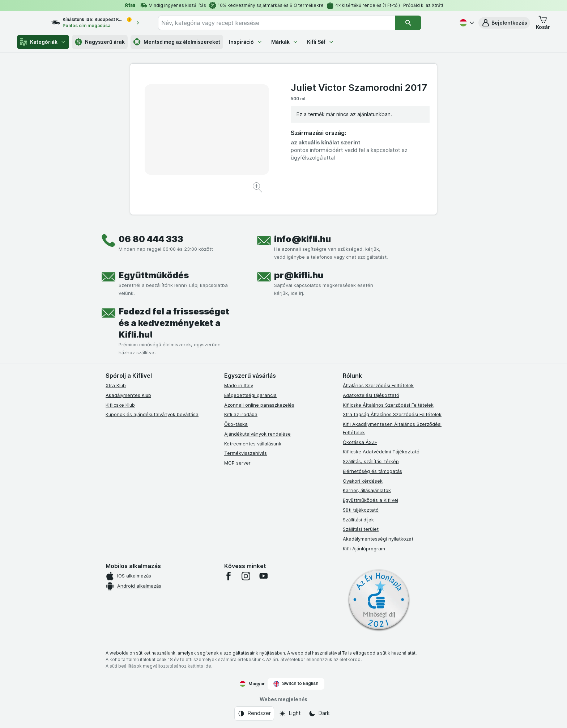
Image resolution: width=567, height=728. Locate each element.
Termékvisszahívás (246, 453)
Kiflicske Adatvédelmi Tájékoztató (381, 452)
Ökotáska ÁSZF (360, 442)
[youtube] (263, 576)
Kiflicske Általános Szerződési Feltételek (388, 405)
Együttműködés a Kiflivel (370, 500)
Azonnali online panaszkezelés (259, 405)
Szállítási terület (361, 529)
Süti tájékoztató (361, 510)
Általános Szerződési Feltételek (378, 385)
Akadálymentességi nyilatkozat (378, 539)
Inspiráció (246, 42)
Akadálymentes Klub (128, 395)
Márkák (285, 42)
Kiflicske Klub (120, 405)
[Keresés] (421, 23)
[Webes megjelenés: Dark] (319, 714)
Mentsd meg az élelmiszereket (177, 42)
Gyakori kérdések (363, 481)
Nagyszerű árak (100, 42)
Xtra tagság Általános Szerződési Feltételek (392, 414)
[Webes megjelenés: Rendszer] (254, 714)
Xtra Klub (116, 385)
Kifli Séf (321, 42)
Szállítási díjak (358, 520)
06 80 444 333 (151, 239)
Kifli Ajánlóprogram (364, 549)
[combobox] (290, 23)
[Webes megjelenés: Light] (290, 714)
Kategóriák (43, 42)
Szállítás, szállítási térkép (371, 461)
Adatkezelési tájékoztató (371, 395)
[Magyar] (466, 23)
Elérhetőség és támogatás (372, 471)
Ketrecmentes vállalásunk (253, 444)
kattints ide (199, 666)
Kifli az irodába (241, 414)
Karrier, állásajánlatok (367, 490)
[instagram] (246, 576)
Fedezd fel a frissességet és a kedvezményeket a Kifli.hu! (174, 323)
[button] (504, 23)
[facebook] (229, 576)
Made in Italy (239, 385)
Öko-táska (236, 424)
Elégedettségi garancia (250, 395)
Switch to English (296, 683)
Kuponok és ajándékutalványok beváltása (152, 414)
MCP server (237, 463)
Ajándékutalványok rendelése (257, 434)
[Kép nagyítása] (258, 188)
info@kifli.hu (302, 239)
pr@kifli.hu (299, 275)
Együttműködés (154, 275)
